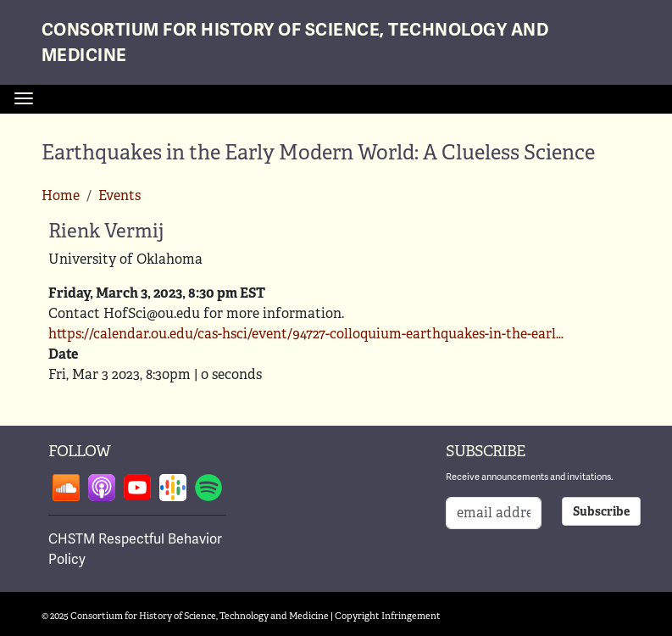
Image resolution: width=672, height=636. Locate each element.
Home (61, 195)
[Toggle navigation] (24, 98)
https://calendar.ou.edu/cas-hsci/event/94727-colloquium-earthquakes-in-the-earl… (306, 334)
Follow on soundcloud (66, 488)
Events (119, 195)
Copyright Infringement (388, 616)
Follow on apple (102, 488)
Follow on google (173, 488)
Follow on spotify (208, 488)
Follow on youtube (137, 488)
